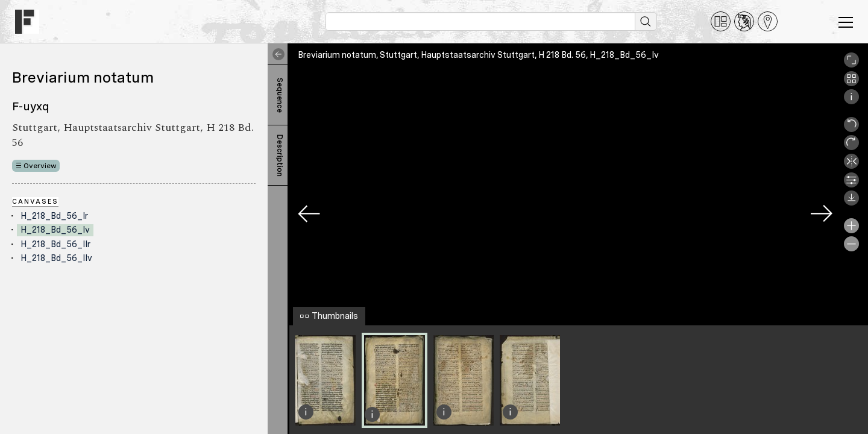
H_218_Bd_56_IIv (56, 258)
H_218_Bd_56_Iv (55, 230)
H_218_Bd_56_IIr (55, 244)
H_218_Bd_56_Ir (54, 216)
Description (280, 156)
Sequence (280, 95)
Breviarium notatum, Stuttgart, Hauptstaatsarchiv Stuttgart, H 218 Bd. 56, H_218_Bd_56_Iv (478, 55)
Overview (40, 166)
